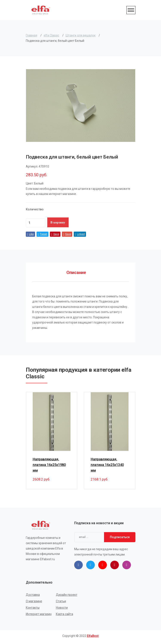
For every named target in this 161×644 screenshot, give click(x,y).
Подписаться (120, 537)
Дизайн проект (67, 595)
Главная (31, 35)
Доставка (33, 595)
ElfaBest (93, 636)
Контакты (33, 608)
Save (55, 234)
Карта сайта (64, 614)
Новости (62, 608)
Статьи (61, 601)
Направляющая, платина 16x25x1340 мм (107, 465)
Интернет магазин (39, 614)
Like (30, 234)
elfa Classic (51, 35)
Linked (80, 234)
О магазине (34, 601)
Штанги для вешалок (80, 35)
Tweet (42, 234)
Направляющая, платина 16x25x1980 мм (49, 465)
